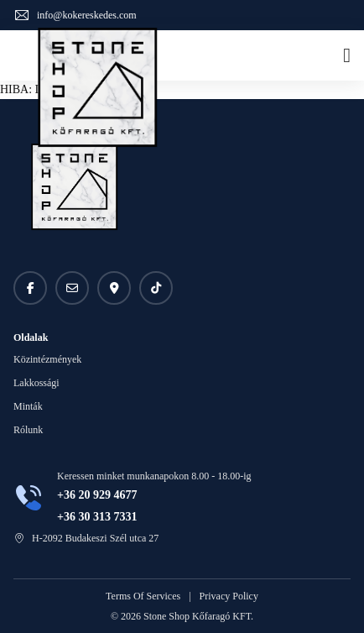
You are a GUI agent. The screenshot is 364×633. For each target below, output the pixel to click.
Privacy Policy (229, 596)
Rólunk (28, 430)
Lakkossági (36, 383)
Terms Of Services (143, 596)
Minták (28, 406)
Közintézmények (47, 359)
